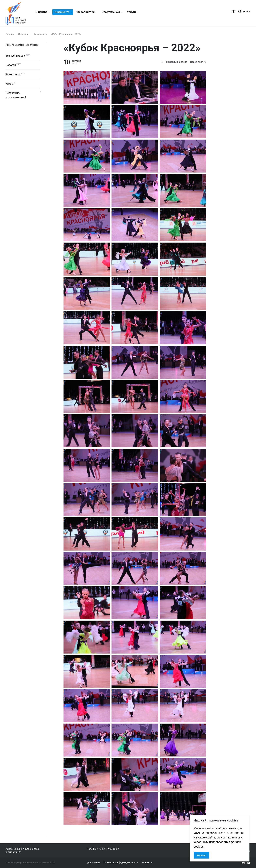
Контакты (147, 862)
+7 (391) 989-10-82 (109, 849)
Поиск (247, 12)
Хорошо (201, 855)
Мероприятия (86, 12)
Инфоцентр (62, 12)
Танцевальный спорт (176, 62)
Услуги (131, 12)
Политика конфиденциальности (121, 862)
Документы (93, 862)
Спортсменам (111, 12)
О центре (41, 12)
